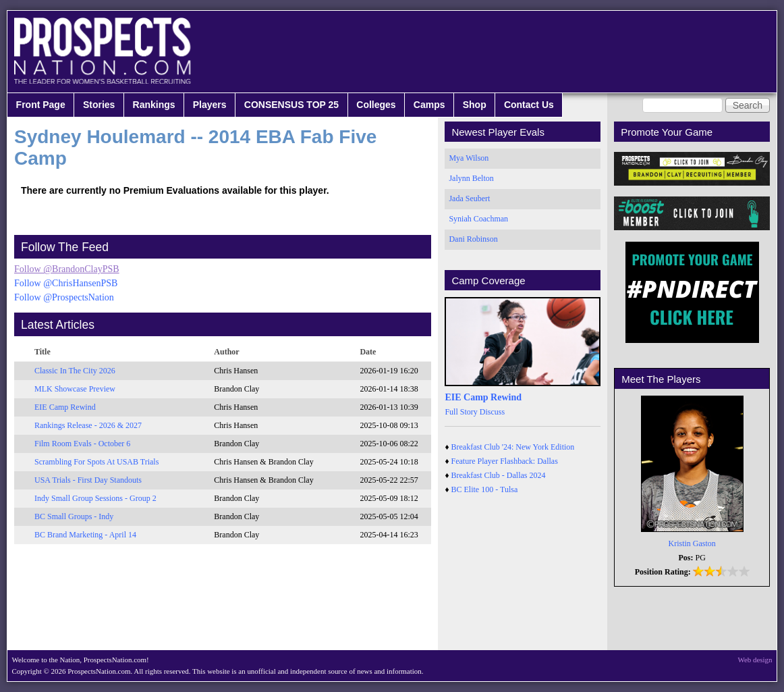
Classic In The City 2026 (75, 371)
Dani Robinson (473, 239)
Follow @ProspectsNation (64, 297)
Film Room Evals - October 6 (82, 444)
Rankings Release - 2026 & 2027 (88, 425)
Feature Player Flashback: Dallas (505, 461)
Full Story (461, 412)
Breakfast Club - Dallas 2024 (499, 475)
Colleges (376, 105)
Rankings (154, 105)
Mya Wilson (469, 158)
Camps (429, 105)
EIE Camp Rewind (65, 407)
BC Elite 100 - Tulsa (485, 489)
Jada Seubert (469, 198)
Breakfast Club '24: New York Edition (513, 447)
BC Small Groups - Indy (74, 516)
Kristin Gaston (692, 543)
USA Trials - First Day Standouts (88, 480)
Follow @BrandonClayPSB (67, 269)
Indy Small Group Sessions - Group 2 (95, 498)
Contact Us (529, 105)
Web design (755, 660)
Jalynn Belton (471, 178)
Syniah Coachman (478, 219)
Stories (99, 105)
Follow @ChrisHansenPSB (66, 283)
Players (210, 105)
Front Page (41, 105)
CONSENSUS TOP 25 (291, 105)
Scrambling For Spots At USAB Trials (96, 462)
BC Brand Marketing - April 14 (85, 535)
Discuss (492, 412)
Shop (475, 105)
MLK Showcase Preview (75, 389)
